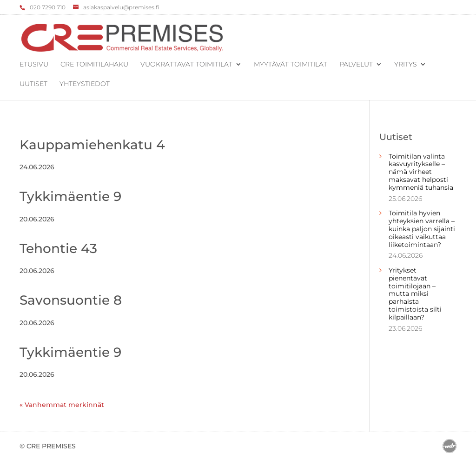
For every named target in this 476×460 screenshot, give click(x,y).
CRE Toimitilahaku (94, 65)
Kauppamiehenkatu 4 (92, 145)
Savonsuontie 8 (71, 300)
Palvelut (356, 65)
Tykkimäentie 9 (70, 196)
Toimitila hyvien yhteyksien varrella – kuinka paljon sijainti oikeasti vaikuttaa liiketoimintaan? (422, 229)
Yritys (406, 65)
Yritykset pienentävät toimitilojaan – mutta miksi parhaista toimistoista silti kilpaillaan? (415, 294)
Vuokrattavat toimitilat (186, 65)
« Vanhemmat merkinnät (62, 405)
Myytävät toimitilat (291, 65)
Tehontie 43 (58, 248)
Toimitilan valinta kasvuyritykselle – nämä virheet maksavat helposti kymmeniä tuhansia (421, 172)
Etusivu (34, 65)
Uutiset (33, 84)
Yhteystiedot (85, 84)
